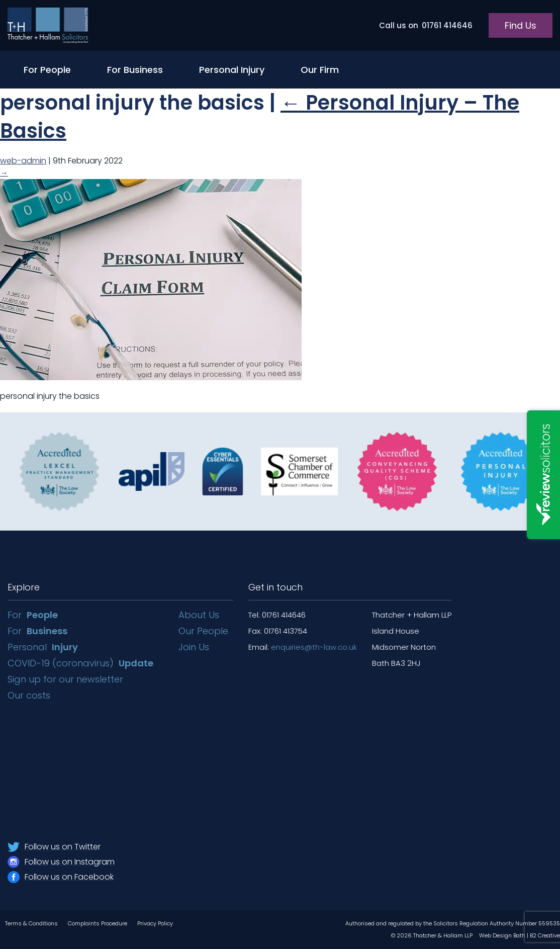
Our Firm (320, 70)
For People (47, 70)
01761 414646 (426, 25)
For (33, 615)
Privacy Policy (155, 923)
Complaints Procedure (98, 923)
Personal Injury (232, 70)
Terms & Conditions (31, 923)
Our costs (30, 695)
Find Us (521, 25)
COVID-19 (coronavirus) (80, 663)
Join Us (194, 647)
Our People (203, 631)
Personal (43, 647)
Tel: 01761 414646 (277, 615)
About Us (199, 615)
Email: (303, 647)
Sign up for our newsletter (67, 679)
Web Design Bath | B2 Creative (520, 935)
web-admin (23, 161)
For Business (135, 70)
